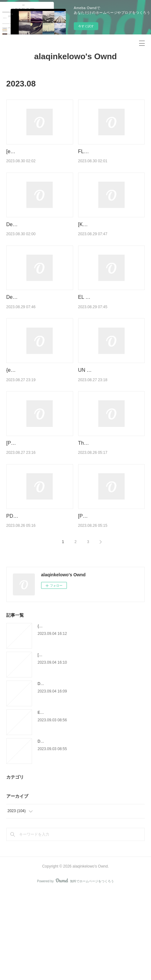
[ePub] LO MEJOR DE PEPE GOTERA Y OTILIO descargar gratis (39, 159)
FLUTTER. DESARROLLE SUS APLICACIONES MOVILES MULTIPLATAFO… (111, 159)
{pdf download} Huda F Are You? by (67, 714)
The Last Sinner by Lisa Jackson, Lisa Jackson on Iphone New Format (107, 507)
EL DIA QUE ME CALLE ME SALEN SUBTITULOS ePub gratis (110, 329)
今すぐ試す (86, 26)
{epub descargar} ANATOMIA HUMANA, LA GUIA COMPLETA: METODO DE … (40, 418)
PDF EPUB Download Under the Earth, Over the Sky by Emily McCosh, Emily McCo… (40, 596)
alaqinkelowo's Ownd (75, 56)
